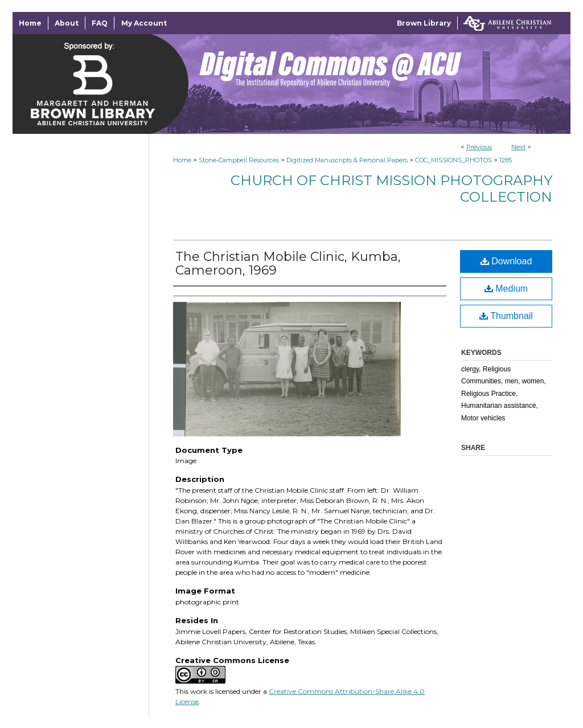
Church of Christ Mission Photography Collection (391, 189)
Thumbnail (506, 316)
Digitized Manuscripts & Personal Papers (347, 160)
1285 (506, 160)
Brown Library (424, 23)
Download (506, 261)
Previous (479, 147)
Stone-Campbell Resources (239, 160)
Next (518, 147)
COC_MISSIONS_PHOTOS (453, 160)
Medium (506, 289)
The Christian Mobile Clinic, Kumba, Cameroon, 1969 (288, 263)
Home (182, 160)
